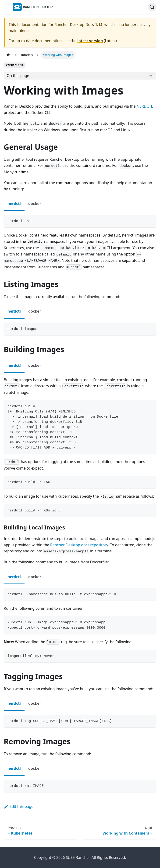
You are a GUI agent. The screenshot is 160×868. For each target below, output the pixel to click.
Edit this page (19, 806)
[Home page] (8, 55)
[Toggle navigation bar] (7, 7)
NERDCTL (145, 106)
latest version (90, 41)
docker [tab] (35, 204)
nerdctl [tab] (14, 204)
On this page (18, 76)
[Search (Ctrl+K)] (152, 7)
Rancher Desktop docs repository (79, 545)
